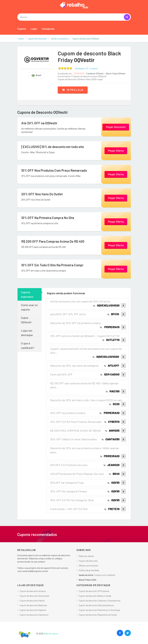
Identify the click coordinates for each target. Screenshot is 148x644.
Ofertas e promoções (88, 565)
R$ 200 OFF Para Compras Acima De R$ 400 (54, 241)
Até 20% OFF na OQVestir (40, 123)
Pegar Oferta (116, 150)
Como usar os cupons (29, 307)
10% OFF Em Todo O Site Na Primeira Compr (54, 265)
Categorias (48, 29)
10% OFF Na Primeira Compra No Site (49, 218)
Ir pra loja (74, 90)
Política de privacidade (89, 570)
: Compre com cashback (97, 575)
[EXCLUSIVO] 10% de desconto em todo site (54, 147)
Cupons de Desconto (88, 561)
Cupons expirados (27, 294)
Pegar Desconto (116, 127)
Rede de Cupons (51, 634)
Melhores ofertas (86, 556)
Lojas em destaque (27, 333)
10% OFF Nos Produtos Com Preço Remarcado (56, 170)
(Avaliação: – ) (86, 68)
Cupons (22, 29)
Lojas (34, 29)
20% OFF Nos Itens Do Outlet (43, 194)
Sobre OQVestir (26, 320)
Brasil (36, 75)
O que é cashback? (28, 346)
